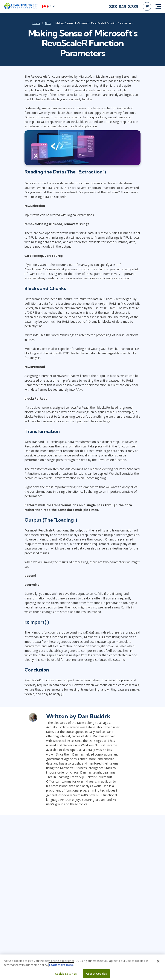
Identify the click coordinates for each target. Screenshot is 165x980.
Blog (48, 23)
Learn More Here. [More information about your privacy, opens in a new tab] (61, 967)
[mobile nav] (158, 6)
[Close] (158, 963)
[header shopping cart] (147, 6)
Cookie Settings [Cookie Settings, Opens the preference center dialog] (66, 975)
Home (36, 23)
